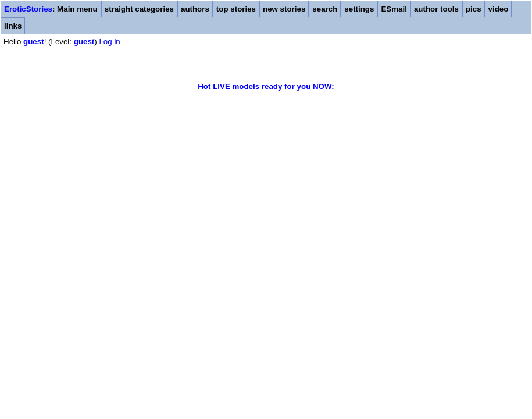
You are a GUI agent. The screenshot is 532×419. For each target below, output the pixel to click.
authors (195, 9)
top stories (236, 9)
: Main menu (51, 9)
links (13, 26)
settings (359, 9)
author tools (436, 9)
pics (474, 9)
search (325, 9)
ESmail (394, 9)
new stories (284, 9)
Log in (109, 42)
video (499, 9)
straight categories (139, 9)
